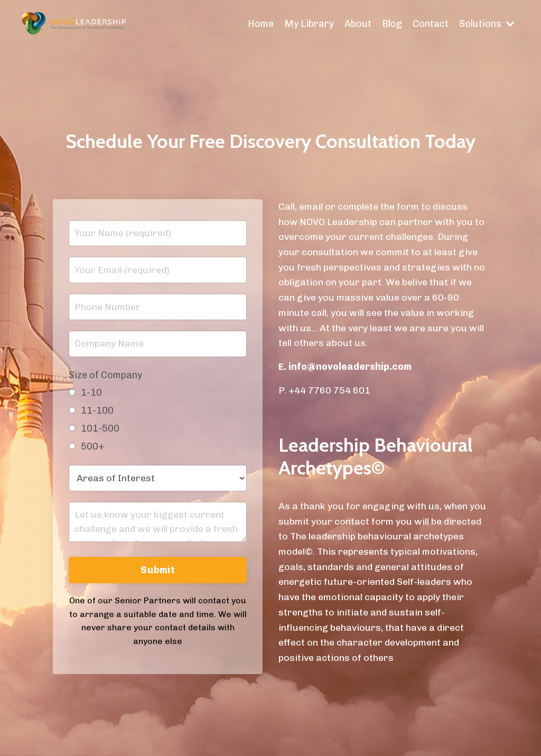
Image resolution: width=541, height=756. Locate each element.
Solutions (487, 24)
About (358, 24)
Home (261, 24)
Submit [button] (158, 570)
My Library (309, 24)
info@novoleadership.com (350, 367)
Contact (431, 24)
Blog (392, 24)
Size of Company (105, 375)
